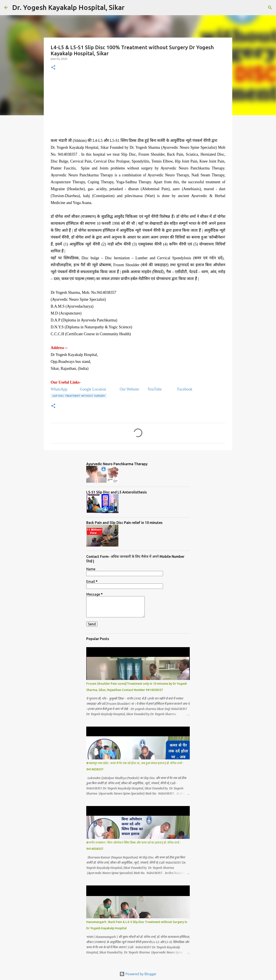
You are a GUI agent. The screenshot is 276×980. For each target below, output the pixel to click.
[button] (53, 68)
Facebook (184, 389)
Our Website (129, 389)
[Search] (131, 8)
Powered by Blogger (138, 974)
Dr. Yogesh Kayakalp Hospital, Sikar (68, 7)
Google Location (93, 389)
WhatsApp (59, 389)
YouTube (155, 389)
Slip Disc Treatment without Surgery (79, 396)
